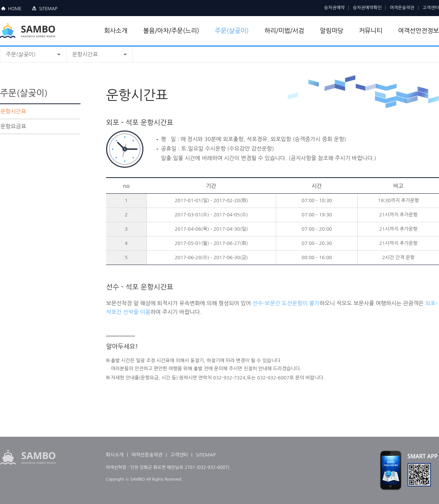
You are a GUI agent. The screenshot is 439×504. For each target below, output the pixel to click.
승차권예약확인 (367, 8)
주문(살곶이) (232, 31)
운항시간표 (85, 54)
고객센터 (431, 8)
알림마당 (331, 31)
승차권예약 (334, 8)
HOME (15, 9)
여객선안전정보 (419, 31)
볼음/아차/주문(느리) (171, 31)
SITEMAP (48, 9)
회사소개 (116, 31)
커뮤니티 (371, 31)
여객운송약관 (402, 8)
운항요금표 (13, 126)
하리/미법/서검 (284, 31)
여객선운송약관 (147, 455)
